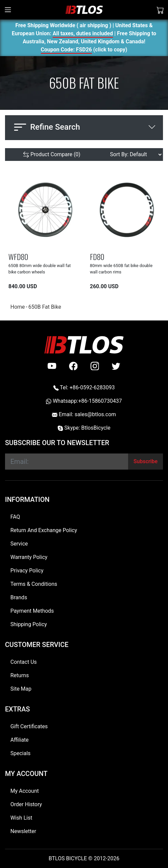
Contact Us (24, 662)
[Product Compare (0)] (51, 155)
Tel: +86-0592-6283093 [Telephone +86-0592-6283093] (84, 387)
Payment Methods (32, 611)
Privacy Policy (27, 571)
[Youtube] (52, 366)
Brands (19, 597)
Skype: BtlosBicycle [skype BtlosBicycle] (84, 428)
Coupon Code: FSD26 (66, 51)
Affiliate (19, 740)
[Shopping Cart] (160, 10)
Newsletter (23, 831)
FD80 (97, 256)
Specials (20, 753)
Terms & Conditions (34, 584)
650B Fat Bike (45, 307)
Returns (20, 675)
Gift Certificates (29, 726)
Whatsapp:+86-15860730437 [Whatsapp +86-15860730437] (84, 401)
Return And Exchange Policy (44, 530)
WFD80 (18, 256)
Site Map (21, 689)
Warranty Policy (29, 557)
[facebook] (73, 366)
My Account (25, 791)
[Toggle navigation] (8, 10)
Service (19, 544)
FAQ (15, 517)
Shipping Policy (29, 624)
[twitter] (116, 366)
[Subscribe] (146, 462)
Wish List (21, 818)
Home (18, 307)
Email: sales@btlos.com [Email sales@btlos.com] (84, 414)
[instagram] (95, 366)
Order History (26, 804)
